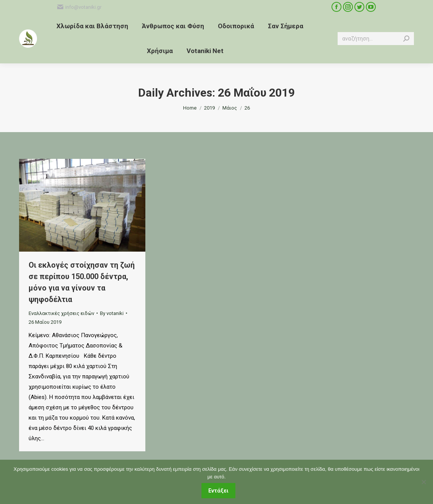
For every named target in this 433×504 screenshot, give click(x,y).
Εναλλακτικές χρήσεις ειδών (61, 313)
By (112, 313)
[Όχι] (423, 482)
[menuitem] (92, 26)
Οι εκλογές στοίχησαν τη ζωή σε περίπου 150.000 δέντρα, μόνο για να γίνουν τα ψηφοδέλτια (82, 282)
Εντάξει (218, 491)
